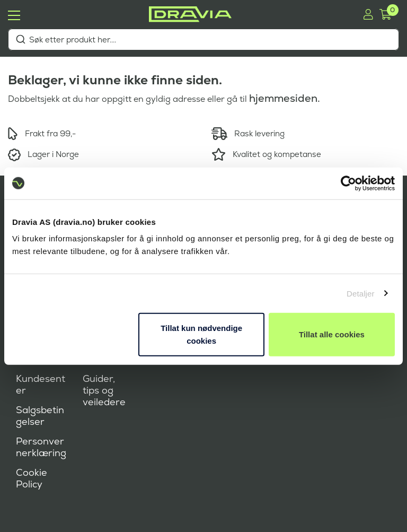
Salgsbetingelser (40, 416)
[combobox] (203, 40)
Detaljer (361, 293)
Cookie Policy (32, 478)
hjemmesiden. (285, 98)
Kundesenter (41, 385)
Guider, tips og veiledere (104, 390)
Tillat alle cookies (332, 334)
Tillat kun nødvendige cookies (201, 334)
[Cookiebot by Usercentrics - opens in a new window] (348, 183)
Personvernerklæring (41, 447)
